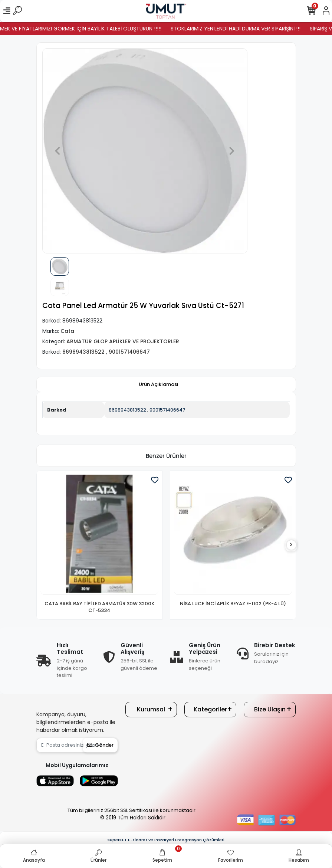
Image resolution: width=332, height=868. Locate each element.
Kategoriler (210, 709)
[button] (58, 151)
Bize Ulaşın (270, 709)
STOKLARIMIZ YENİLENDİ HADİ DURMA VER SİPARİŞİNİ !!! (243, 29)
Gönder (100, 745)
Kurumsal (151, 709)
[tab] (159, 384)
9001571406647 (167, 410)
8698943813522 (127, 410)
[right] (291, 545)
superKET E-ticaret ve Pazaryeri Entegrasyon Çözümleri (166, 840)
